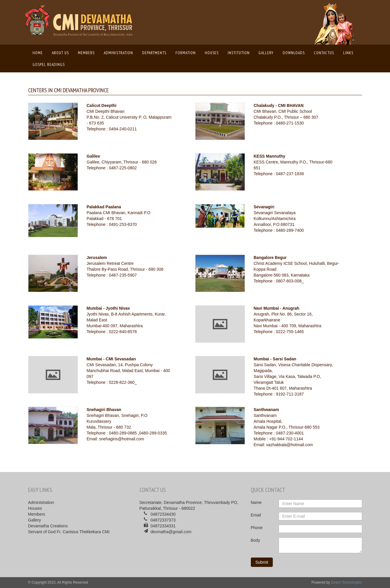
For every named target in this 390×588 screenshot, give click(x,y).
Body (256, 540)
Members (86, 53)
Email (256, 515)
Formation (186, 53)
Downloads (294, 53)
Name (256, 502)
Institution (239, 53)
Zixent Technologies (347, 582)
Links (348, 53)
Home (39, 52)
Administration (118, 53)
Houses (212, 53)
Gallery (266, 53)
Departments (154, 53)
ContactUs (324, 53)
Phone (257, 528)
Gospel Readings (49, 64)
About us (60, 53)
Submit (262, 562)
